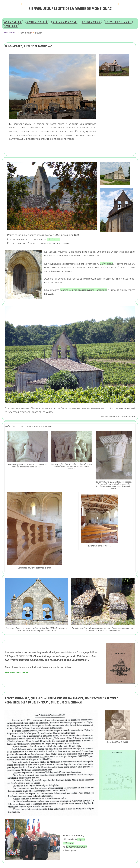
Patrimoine (91, 22)
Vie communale (65, 22)
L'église (39, 33)
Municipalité (37, 22)
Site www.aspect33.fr (16, 672)
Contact (11, 26)
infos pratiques (118, 22)
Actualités (13, 22)
